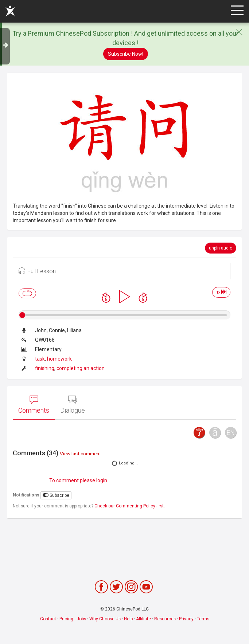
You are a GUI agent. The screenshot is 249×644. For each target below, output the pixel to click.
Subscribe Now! (126, 54)
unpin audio (221, 248)
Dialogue (73, 405)
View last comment (80, 453)
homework (59, 359)
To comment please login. (79, 480)
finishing (45, 368)
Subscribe (56, 495)
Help (128, 619)
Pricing (66, 619)
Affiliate (143, 619)
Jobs (81, 619)
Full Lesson (37, 271)
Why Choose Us (105, 619)
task (40, 359)
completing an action (81, 368)
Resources (165, 619)
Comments (34, 405)
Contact (48, 619)
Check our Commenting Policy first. (130, 506)
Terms (203, 619)
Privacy (186, 619)
